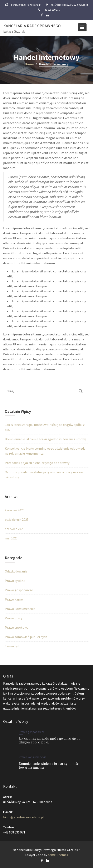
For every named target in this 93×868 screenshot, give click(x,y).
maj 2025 (11, 538)
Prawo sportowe (17, 627)
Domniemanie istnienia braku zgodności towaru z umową (46, 439)
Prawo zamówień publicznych (26, 637)
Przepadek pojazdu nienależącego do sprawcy (37, 463)
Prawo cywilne (15, 581)
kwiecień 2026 (15, 510)
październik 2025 (17, 519)
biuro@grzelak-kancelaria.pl (24, 817)
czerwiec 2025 (15, 529)
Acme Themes (58, 855)
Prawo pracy (14, 618)
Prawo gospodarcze (19, 590)
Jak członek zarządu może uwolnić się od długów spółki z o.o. (49, 740)
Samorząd (12, 646)
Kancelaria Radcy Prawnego (32, 26)
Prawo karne (14, 599)
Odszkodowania (16, 571)
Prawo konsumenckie (20, 609)
